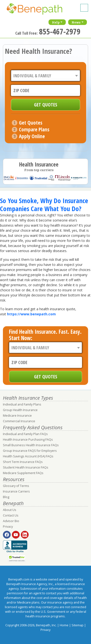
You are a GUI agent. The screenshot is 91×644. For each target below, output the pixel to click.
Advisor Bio (11, 521)
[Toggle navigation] (84, 8)
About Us (10, 510)
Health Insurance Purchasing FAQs (28, 440)
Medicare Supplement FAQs (23, 473)
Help (56, 22)
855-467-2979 (60, 31)
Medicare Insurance (17, 416)
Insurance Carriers (16, 491)
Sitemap (78, 625)
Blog (6, 497)
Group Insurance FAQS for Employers (30, 451)
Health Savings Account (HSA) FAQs (28, 456)
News (76, 22)
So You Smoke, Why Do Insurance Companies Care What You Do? (44, 204)
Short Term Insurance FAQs (23, 462)
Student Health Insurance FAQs (26, 467)
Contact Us (11, 515)
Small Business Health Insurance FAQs (31, 445)
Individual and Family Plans (22, 404)
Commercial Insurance (19, 421)
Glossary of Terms (16, 486)
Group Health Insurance (20, 410)
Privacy (8, 527)
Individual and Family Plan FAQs (25, 434)
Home (64, 625)
